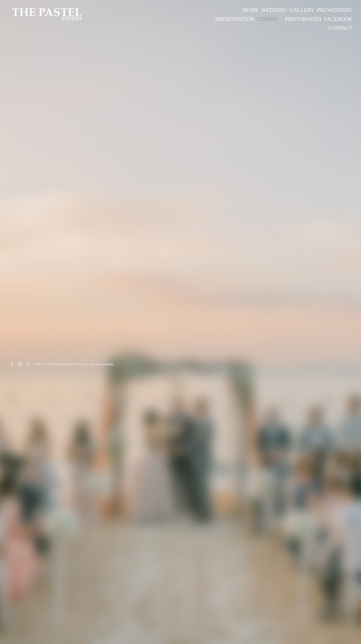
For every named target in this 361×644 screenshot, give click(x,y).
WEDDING (274, 10)
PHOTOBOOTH (303, 19)
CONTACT (340, 28)
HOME (250, 10)
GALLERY (302, 10)
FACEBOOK (338, 19)
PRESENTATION (235, 19)
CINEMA (268, 19)
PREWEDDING (335, 10)
